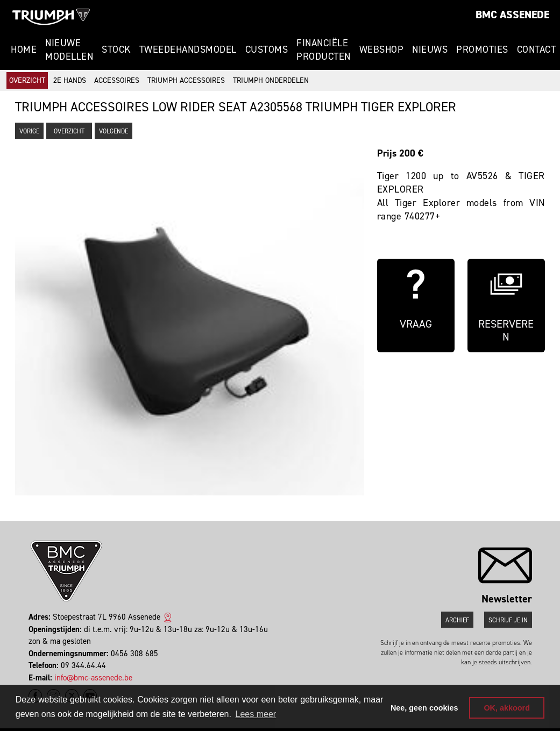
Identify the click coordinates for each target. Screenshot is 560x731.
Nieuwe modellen (69, 50)
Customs (267, 49)
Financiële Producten (324, 50)
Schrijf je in (508, 620)
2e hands (70, 80)
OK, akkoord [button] (507, 708)
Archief (457, 620)
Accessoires (117, 80)
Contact (537, 49)
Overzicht (27, 80)
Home (24, 49)
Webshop (382, 49)
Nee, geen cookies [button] (424, 708)
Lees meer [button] (256, 714)
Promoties (482, 49)
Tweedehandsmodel (188, 49)
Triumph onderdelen (271, 80)
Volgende (114, 131)
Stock (116, 49)
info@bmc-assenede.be (93, 678)
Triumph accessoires (186, 80)
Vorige (29, 131)
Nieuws (430, 49)
